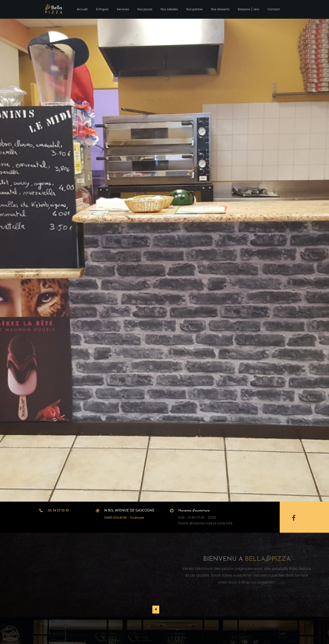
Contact (274, 9)
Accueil (82, 9)
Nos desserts (220, 9)
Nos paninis (195, 9)
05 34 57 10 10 (58, 511)
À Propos (102, 9)
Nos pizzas (145, 9)
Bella (54, 10)
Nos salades (169, 9)
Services (123, 9)
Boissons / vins (249, 9)
